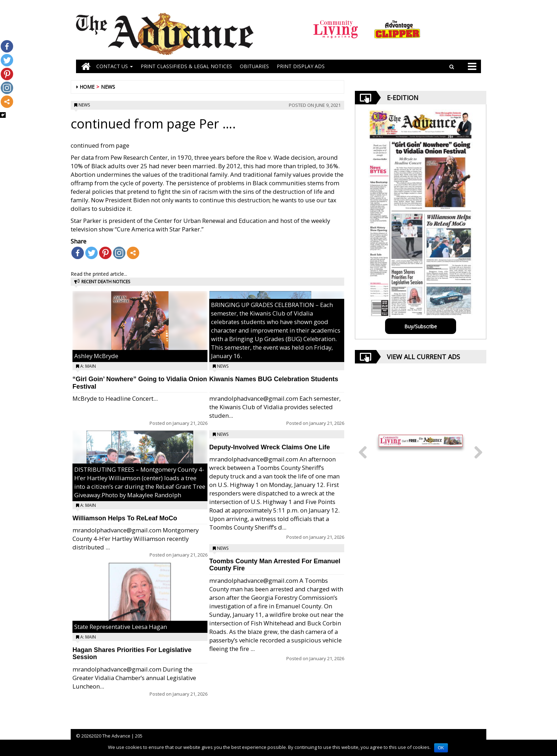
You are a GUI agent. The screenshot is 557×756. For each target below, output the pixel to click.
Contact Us (115, 66)
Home (87, 87)
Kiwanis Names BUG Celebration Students (274, 379)
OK (441, 748)
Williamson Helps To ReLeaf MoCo (125, 518)
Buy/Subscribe (421, 326)
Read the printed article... (99, 274)
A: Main (88, 366)
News (108, 87)
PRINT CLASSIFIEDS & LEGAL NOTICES (186, 66)
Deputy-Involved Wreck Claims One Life (270, 447)
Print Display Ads (301, 66)
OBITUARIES (254, 66)
